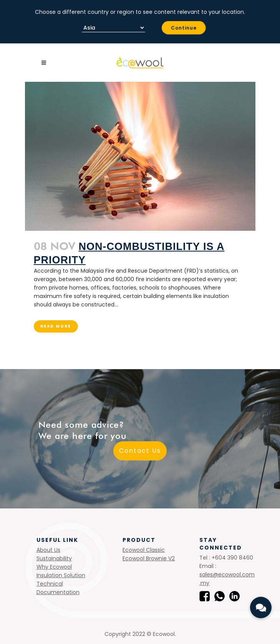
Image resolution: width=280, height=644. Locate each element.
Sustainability (54, 558)
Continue (184, 28)
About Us (48, 550)
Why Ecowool (54, 567)
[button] (261, 608)
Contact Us (140, 451)
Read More (56, 326)
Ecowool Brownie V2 (149, 558)
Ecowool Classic (144, 550)
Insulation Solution (61, 575)
